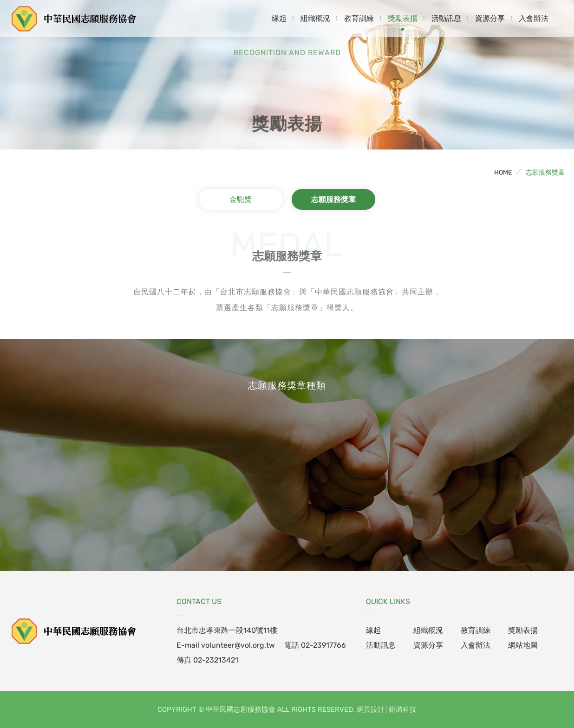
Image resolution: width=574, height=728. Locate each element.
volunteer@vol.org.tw (238, 645)
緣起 (279, 18)
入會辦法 (534, 18)
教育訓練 (359, 18)
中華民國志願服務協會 (74, 19)
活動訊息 (446, 18)
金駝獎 (241, 199)
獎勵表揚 (403, 18)
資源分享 (490, 18)
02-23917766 (323, 645)
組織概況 (315, 18)
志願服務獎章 (545, 172)
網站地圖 (523, 645)
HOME (503, 172)
